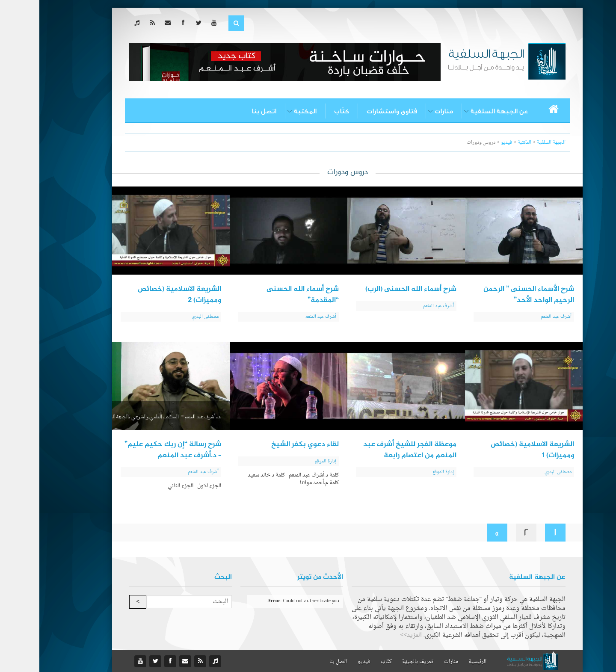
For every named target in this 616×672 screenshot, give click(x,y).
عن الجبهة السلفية (460, 111)
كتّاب (302, 111)
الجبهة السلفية (512, 143)
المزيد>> (372, 635)
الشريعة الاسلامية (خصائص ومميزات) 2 (140, 295)
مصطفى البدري (166, 317)
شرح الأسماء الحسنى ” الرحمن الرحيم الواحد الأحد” (489, 295)
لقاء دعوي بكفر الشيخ (266, 444)
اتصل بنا (225, 111)
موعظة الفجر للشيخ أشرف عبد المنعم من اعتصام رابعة (370, 450)
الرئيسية (438, 662)
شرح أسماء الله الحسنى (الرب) (372, 289)
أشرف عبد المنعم (517, 317)
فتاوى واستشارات (352, 111)
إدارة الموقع (404, 472)
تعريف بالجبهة (379, 662)
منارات (404, 111)
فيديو (325, 662)
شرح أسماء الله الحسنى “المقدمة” (263, 295)
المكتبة (266, 111)
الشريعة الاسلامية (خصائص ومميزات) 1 (493, 450)
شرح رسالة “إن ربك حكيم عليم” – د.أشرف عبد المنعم (133, 450)
